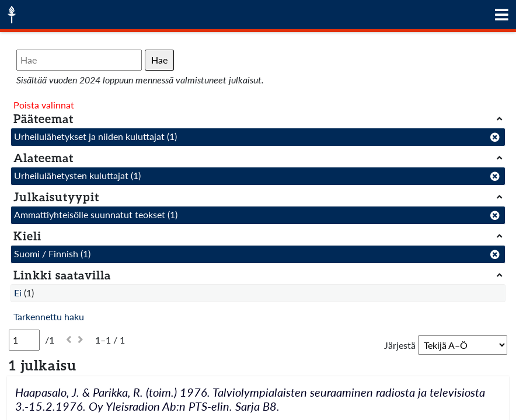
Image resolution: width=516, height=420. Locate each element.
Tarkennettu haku (49, 316)
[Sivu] (24, 340)
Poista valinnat (44, 105)
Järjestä (400, 345)
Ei (18, 293)
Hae (159, 60)
